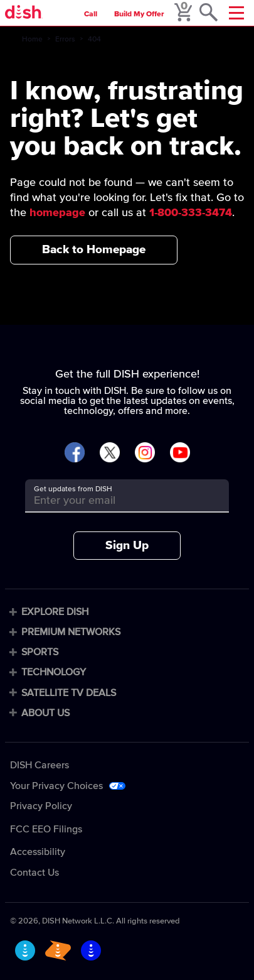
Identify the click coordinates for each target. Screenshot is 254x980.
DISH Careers (40, 765)
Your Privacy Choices (56, 786)
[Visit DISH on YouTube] (180, 453)
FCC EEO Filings (46, 829)
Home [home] (32, 40)
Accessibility (38, 852)
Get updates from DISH (73, 489)
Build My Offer (139, 14)
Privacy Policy (41, 806)
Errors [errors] (65, 40)
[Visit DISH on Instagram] (145, 453)
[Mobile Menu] (236, 13)
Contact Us (34, 873)
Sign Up (127, 546)
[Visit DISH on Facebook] (75, 453)
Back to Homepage (94, 250)
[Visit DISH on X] (110, 453)
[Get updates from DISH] (116, 500)
